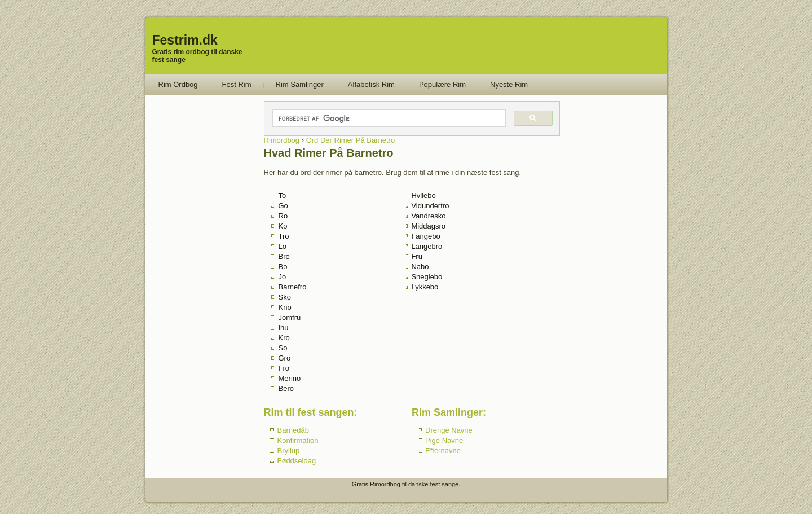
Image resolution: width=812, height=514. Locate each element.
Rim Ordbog (178, 84)
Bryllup (289, 451)
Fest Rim (237, 84)
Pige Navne (444, 440)
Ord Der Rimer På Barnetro (351, 140)
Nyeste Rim (509, 84)
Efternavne (443, 451)
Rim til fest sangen (309, 412)
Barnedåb (293, 430)
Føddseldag (297, 461)
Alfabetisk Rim (371, 84)
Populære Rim (442, 84)
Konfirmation (298, 440)
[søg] (389, 118)
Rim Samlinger (300, 84)
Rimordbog (282, 140)
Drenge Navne (449, 430)
